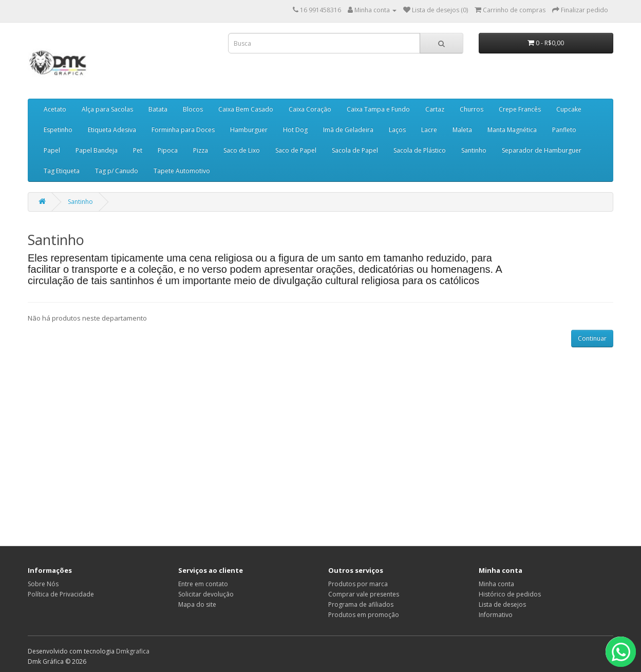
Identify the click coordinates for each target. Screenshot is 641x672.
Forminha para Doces (183, 130)
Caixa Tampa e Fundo (378, 109)
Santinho (474, 150)
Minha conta (496, 584)
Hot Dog (295, 130)
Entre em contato (203, 584)
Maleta (462, 130)
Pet (138, 150)
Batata (158, 109)
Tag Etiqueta (62, 171)
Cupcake (569, 109)
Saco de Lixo (242, 150)
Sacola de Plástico (420, 150)
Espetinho (58, 130)
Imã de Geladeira (348, 130)
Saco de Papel (296, 150)
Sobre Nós (43, 584)
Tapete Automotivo (182, 171)
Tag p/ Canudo (117, 171)
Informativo (496, 615)
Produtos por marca (358, 584)
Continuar (592, 338)
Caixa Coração (310, 109)
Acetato (55, 109)
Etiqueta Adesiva (112, 130)
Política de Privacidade (61, 594)
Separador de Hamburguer (542, 150)
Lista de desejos (502, 604)
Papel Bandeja (97, 150)
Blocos (193, 109)
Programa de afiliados (361, 604)
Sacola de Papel (355, 150)
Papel (52, 150)
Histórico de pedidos (510, 594)
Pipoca (168, 150)
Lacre (429, 130)
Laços (397, 130)
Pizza (201, 150)
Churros (472, 109)
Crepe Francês (520, 109)
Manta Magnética (512, 130)
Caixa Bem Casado (246, 109)
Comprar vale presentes (364, 594)
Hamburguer (249, 130)
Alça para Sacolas (107, 109)
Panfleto (564, 130)
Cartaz (435, 109)
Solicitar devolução (206, 594)
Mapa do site (197, 604)
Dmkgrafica (133, 651)
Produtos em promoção (364, 615)
